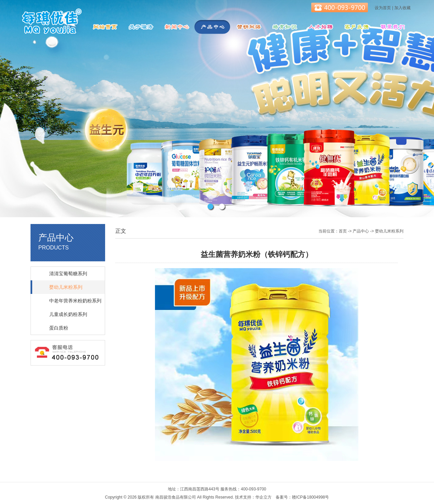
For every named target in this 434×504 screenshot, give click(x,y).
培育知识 (284, 27)
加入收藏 (402, 8)
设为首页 (383, 8)
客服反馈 (356, 27)
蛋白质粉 (59, 328)
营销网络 (248, 27)
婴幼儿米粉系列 (66, 287)
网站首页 (104, 27)
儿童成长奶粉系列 (68, 314)
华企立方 (263, 497)
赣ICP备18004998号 (310, 497)
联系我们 (392, 27)
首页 (343, 231)
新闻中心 (176, 27)
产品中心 (212, 27)
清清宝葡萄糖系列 (68, 274)
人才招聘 (320, 27)
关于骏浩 (140, 27)
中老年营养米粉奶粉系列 (75, 301)
